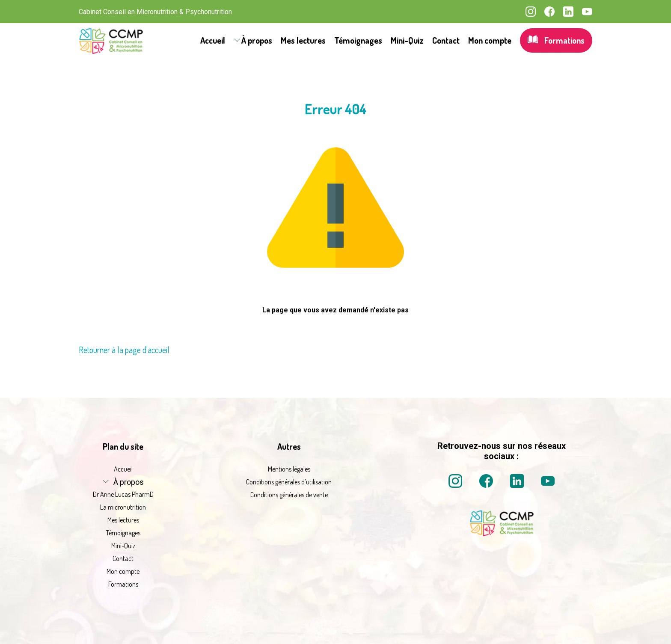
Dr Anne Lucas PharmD (123, 494)
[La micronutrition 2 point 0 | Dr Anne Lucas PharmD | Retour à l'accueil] (502, 534)
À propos (257, 40)
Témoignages (358, 40)
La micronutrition (123, 507)
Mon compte (490, 40)
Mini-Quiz (407, 40)
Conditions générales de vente (289, 495)
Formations (556, 40)
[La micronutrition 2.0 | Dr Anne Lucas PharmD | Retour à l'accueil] (111, 40)
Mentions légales (289, 469)
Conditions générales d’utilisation (289, 482)
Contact (446, 40)
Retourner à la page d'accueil (124, 350)
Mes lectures (303, 40)
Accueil (213, 40)
